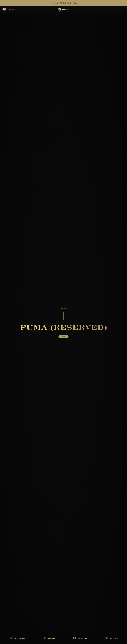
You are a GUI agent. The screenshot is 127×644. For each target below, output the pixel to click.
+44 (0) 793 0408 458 (63, 3)
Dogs (63, 308)
